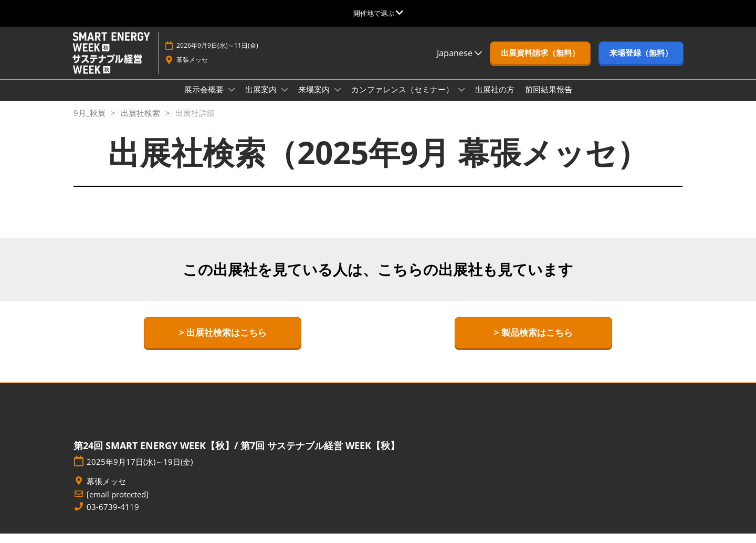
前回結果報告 (549, 99)
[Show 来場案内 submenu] (338, 100)
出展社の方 (495, 99)
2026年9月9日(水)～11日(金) (217, 55)
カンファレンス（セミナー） (403, 99)
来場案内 (315, 99)
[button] (540, 63)
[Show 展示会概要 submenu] (232, 100)
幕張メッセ (192, 70)
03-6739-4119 (113, 517)
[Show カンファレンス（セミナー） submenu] (461, 100)
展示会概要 (205, 99)
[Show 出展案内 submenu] (285, 100)
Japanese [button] (459, 63)
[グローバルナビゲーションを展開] (378, 13)
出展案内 (262, 99)
